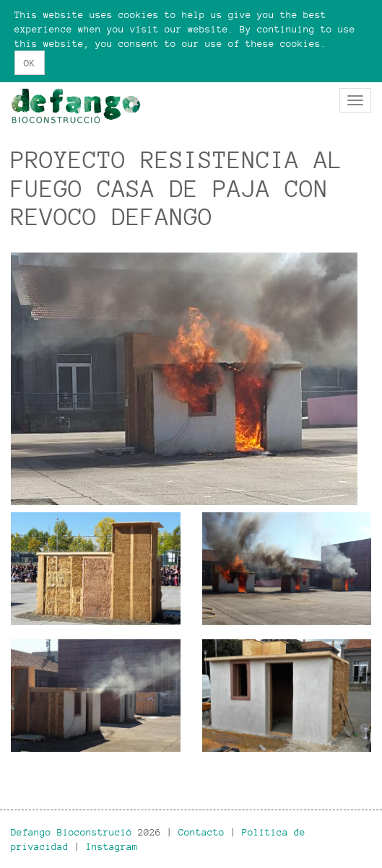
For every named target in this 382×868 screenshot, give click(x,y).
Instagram (112, 846)
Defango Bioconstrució (71, 832)
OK (30, 63)
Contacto (201, 832)
